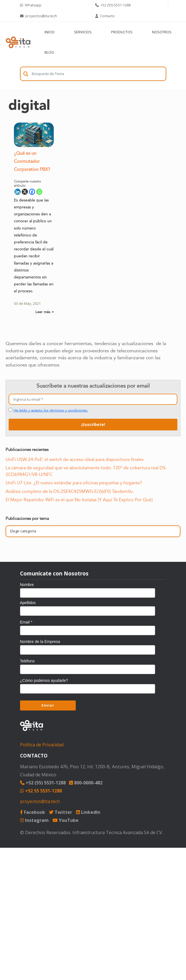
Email (26, 622)
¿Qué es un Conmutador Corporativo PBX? (32, 163)
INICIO (50, 32)
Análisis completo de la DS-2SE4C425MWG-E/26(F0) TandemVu (69, 492)
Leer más (45, 314)
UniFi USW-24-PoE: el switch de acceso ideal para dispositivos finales (75, 460)
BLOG (49, 52)
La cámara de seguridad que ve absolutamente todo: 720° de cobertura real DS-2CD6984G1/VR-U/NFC (86, 471)
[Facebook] (32, 193)
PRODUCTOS (122, 32)
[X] (25, 193)
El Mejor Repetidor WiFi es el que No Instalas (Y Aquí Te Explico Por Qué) (79, 500)
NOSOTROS (162, 32)
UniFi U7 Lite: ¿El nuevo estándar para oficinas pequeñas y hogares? (74, 483)
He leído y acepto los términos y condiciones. (51, 410)
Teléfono (27, 661)
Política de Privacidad (42, 745)
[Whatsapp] (39, 193)
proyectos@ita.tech (40, 801)
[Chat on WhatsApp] (55, 5)
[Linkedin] (18, 193)
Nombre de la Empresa (40, 642)
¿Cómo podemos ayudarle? (44, 680)
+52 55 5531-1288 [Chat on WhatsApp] (41, 791)
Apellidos (28, 603)
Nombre (27, 585)
